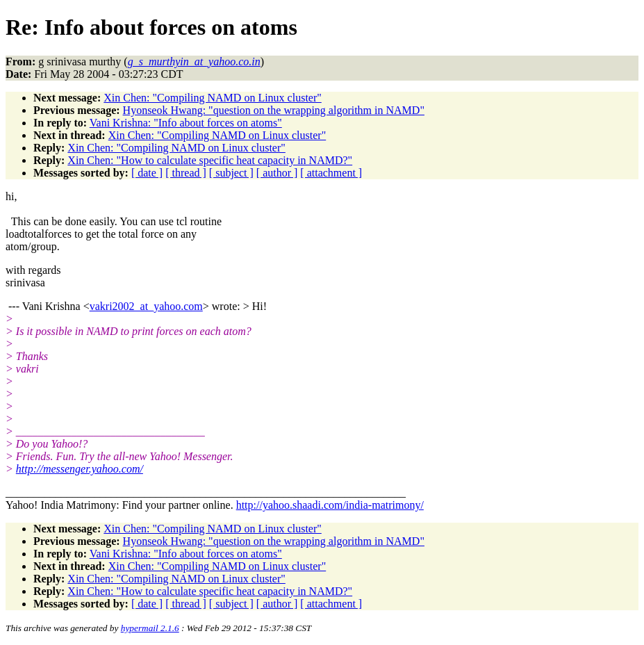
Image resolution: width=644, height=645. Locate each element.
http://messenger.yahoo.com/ (80, 469)
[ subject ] (231, 173)
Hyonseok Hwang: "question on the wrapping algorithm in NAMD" (274, 110)
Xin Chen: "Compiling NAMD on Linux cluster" (213, 98)
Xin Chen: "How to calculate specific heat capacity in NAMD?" (210, 160)
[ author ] (277, 173)
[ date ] (147, 173)
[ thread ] (186, 173)
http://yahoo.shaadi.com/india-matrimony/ (330, 505)
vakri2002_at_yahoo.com (146, 306)
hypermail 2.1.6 (150, 628)
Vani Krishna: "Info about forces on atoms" (186, 123)
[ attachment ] (331, 173)
